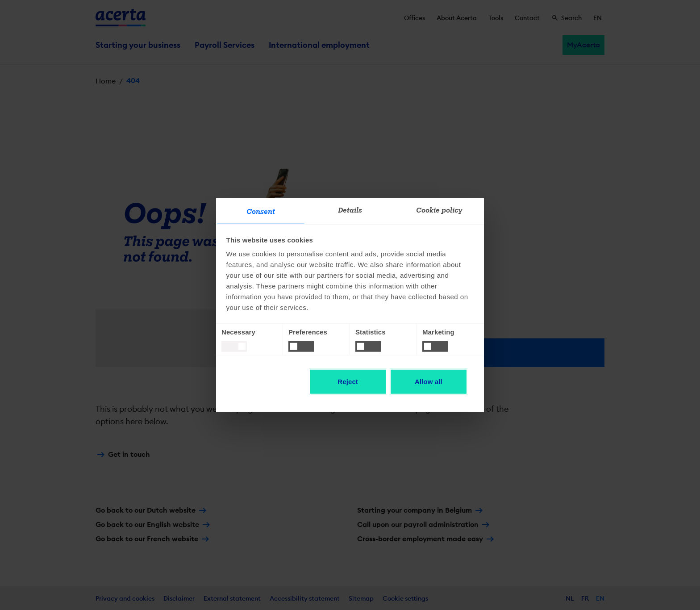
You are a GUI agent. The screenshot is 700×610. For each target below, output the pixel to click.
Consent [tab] (261, 212)
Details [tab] (350, 210)
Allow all (429, 382)
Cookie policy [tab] (439, 210)
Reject (348, 382)
